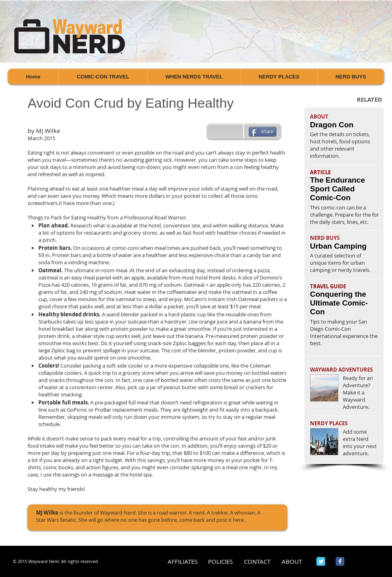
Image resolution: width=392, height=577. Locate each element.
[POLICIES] (220, 562)
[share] (263, 132)
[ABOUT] (292, 562)
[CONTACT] (257, 562)
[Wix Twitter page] (321, 561)
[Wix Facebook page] (340, 561)
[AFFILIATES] (183, 562)
